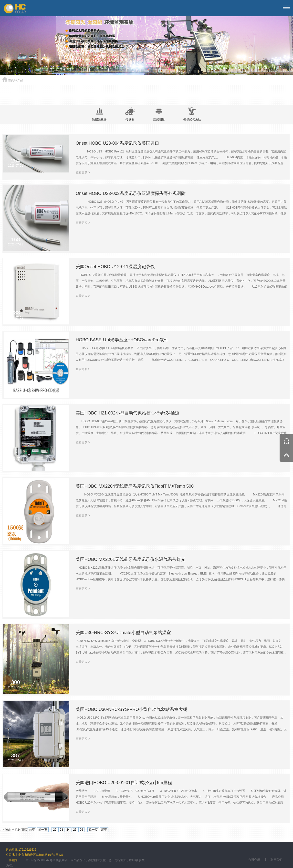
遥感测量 (159, 114)
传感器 (130, 114)
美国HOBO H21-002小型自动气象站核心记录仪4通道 (128, 413)
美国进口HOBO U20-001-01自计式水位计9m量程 (124, 783)
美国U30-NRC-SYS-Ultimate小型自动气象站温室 (123, 633)
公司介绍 (254, 860)
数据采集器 (99, 114)
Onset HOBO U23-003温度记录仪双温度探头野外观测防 (131, 193)
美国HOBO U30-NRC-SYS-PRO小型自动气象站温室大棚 (131, 709)
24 (68, 830)
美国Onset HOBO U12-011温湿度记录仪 (115, 267)
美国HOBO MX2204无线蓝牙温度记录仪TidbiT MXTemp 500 (135, 486)
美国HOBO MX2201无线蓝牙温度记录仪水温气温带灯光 (131, 559)
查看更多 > (83, 172)
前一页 (43, 830)
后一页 (93, 830)
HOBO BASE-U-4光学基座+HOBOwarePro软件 (122, 340)
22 (55, 830)
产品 (20, 80)
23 (61, 830)
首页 (11, 80)
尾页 (104, 830)
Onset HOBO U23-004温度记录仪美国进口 (117, 143)
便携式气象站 (192, 114)
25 (75, 830)
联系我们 (276, 860)
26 (81, 830)
